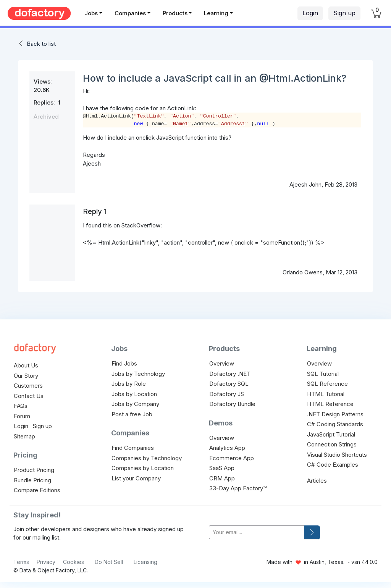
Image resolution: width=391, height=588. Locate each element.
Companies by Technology (147, 458)
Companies (130, 13)
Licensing (145, 562)
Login (310, 13)
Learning (216, 13)
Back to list (41, 44)
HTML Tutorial (326, 394)
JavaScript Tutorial (331, 434)
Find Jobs (124, 363)
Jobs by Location (134, 394)
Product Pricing (34, 470)
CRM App (222, 478)
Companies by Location (143, 468)
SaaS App (222, 468)
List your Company (136, 478)
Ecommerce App (232, 458)
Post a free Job (132, 414)
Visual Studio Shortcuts (337, 455)
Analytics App (227, 448)
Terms (21, 562)
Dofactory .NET (230, 374)
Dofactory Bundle (232, 404)
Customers (28, 386)
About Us (26, 365)
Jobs (91, 13)
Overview (222, 363)
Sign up (344, 13)
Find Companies (133, 448)
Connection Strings (332, 444)
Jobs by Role (129, 384)
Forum (22, 416)
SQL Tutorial (323, 374)
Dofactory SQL (229, 384)
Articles (317, 481)
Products (175, 13)
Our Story (26, 376)
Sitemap (24, 436)
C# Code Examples (333, 465)
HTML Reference (330, 404)
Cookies (74, 562)
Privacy (46, 562)
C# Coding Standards (335, 424)
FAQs (21, 406)
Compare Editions (37, 490)
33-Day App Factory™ (238, 488)
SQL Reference (327, 384)
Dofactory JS (227, 394)
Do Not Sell (109, 562)
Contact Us (29, 396)
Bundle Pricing (32, 480)
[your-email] (257, 532)
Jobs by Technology (138, 374)
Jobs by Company (135, 404)
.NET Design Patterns (335, 414)
